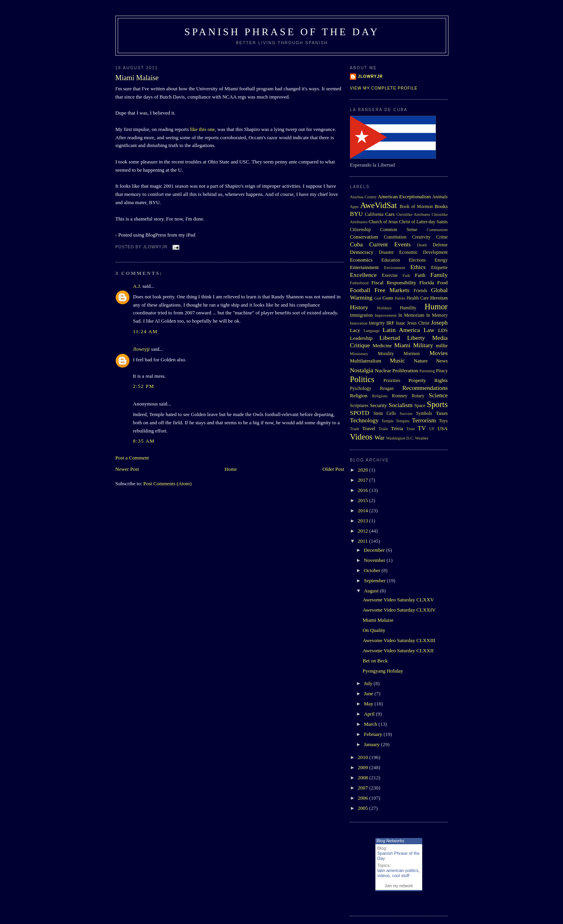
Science (438, 395)
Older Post (333, 469)
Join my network (399, 886)
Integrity (377, 323)
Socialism (401, 405)
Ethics (418, 267)
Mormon (411, 354)
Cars (390, 214)
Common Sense (399, 230)
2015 (363, 500)
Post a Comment (132, 458)
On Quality (374, 630)
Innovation (359, 323)
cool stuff (401, 876)
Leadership (361, 338)
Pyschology (361, 388)
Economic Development (423, 252)
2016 (363, 490)
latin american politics (398, 870)
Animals (440, 197)
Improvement (385, 315)
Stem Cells (385, 414)
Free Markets (392, 290)
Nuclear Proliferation (396, 370)
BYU (356, 214)
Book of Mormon (416, 207)
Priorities (392, 381)
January (373, 744)
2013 (363, 521)
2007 (363, 788)
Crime (442, 237)
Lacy (355, 330)
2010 (363, 757)
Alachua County (363, 197)
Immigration (361, 315)
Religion (359, 396)
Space (420, 406)
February (374, 734)
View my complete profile (384, 88)
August (372, 591)
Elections (417, 260)
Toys (443, 421)
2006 (363, 798)
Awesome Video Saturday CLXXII (398, 650)
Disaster (386, 252)
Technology (364, 420)
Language (372, 331)
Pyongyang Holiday (383, 671)
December (375, 550)
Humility (408, 308)
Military (423, 345)
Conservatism (364, 237)
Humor (436, 306)
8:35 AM (144, 441)
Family (439, 275)
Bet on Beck (375, 661)
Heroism (439, 298)
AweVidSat (378, 205)
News (442, 361)
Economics (361, 260)
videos (384, 876)
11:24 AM (145, 331)
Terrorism (424, 420)
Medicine (382, 345)
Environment (394, 268)
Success (406, 414)
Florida (427, 283)
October (373, 570)
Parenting (427, 371)
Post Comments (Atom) (168, 484)
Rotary (418, 396)
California (374, 214)
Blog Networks (390, 841)
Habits (400, 298)
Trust (411, 429)
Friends (420, 291)
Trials (383, 429)
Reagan (387, 388)
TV (422, 428)
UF (432, 429)
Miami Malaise (137, 78)
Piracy (442, 371)
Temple (388, 421)
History (359, 307)
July (369, 683)
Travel (368, 428)
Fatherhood (359, 283)
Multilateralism (366, 361)
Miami (402, 345)
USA (443, 428)
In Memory (437, 315)
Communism (437, 230)
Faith (420, 275)
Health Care (418, 298)
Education (391, 260)
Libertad (390, 338)
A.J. (137, 286)
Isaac (401, 323)
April (370, 714)
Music (397, 360)
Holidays (384, 308)
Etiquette (439, 268)
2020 (363, 470)
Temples (403, 421)
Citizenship (360, 230)
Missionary (359, 354)
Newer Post (127, 469)
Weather (422, 438)
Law (429, 330)
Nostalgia (362, 370)
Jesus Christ (418, 323)
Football (360, 290)
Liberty (416, 338)
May (369, 704)
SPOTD (359, 413)
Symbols (424, 414)
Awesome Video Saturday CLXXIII (399, 640)
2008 (363, 778)
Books (441, 206)
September (376, 580)
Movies (438, 353)
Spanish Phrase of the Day (282, 32)
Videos (361, 437)
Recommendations (425, 388)
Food (442, 283)
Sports (437, 404)
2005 (363, 808)
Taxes (442, 413)
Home (231, 469)
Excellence (363, 275)
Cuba (356, 244)
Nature (420, 361)
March (371, 724)
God (378, 298)
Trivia (397, 428)
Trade (355, 429)
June (369, 693)
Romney (400, 396)
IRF (390, 323)
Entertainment (364, 267)
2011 (363, 541)
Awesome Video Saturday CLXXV (398, 600)
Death (422, 245)
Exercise (390, 275)
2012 (363, 531)
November (375, 560)
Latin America (401, 330)
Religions (380, 396)
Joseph (439, 322)
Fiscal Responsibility (394, 283)
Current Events (390, 244)
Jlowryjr (141, 349)
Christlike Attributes (413, 214)
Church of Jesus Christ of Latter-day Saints (408, 222)
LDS (443, 330)
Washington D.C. (400, 438)
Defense (440, 245)
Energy (441, 260)
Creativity (421, 237)
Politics (362, 379)
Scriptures (359, 406)
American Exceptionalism (404, 196)
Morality (386, 354)
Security (378, 405)
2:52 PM (143, 386)
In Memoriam (411, 315)
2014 (363, 510)
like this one (203, 129)
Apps (354, 207)
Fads (407, 275)
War (380, 437)
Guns (388, 298)
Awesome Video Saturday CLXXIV (399, 610)
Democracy (362, 252)
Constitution (395, 237)
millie (442, 345)
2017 (363, 480)
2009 (363, 767)
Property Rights (428, 380)
